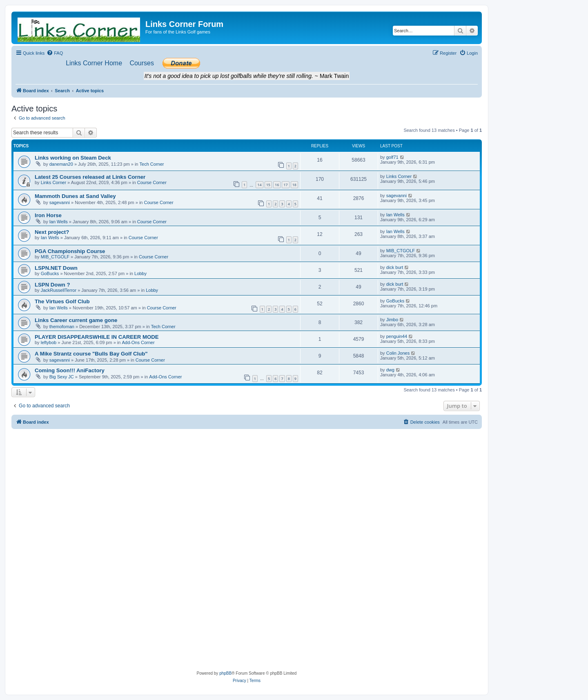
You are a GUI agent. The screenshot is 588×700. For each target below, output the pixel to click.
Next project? (52, 232)
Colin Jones (398, 353)
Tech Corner (152, 164)
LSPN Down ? (52, 285)
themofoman (62, 327)
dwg (390, 370)
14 (259, 185)
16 (277, 185)
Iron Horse (48, 215)
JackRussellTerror (59, 290)
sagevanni (60, 202)
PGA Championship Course (70, 251)
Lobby (140, 273)
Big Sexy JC (62, 377)
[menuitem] (55, 53)
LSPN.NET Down (56, 268)
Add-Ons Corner (138, 342)
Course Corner (152, 182)
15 (268, 185)
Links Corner (53, 182)
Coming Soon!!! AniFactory (70, 370)
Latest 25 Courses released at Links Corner (90, 177)
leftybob (49, 342)
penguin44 (397, 336)
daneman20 (61, 164)
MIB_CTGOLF (55, 257)
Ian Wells (59, 222)
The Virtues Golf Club (62, 301)
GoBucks (50, 273)
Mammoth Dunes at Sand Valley (75, 196)
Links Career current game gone (76, 320)
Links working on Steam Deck (73, 158)
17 (285, 185)
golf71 (392, 157)
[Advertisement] (247, 490)
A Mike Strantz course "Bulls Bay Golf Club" (91, 354)
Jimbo (392, 320)
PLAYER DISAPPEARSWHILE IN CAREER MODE (97, 337)
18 (294, 185)
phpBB (225, 673)
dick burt (395, 267)
